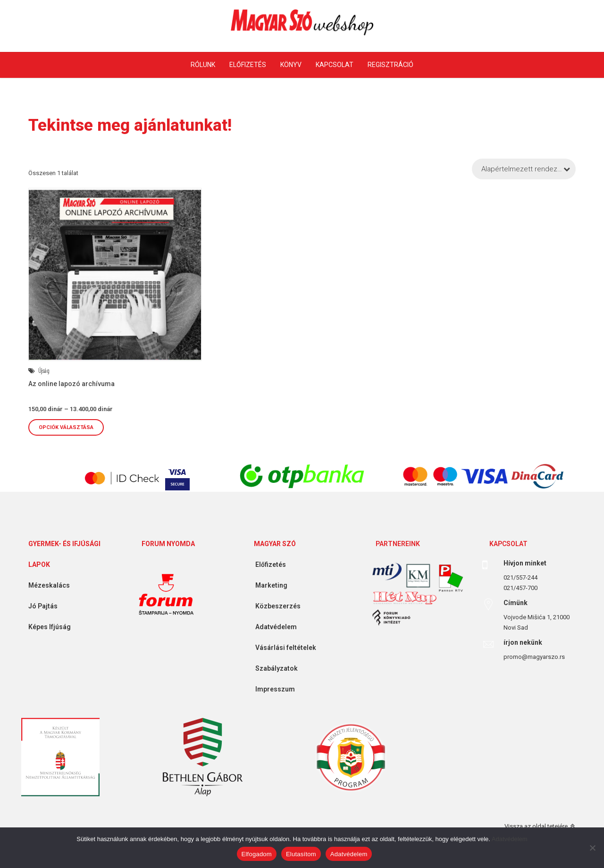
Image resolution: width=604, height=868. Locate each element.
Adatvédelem (273, 627)
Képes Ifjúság (46, 627)
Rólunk (203, 65)
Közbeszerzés (274, 606)
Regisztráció (390, 65)
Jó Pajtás (39, 606)
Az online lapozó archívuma (71, 384)
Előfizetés (248, 65)
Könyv (291, 65)
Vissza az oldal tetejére (536, 826)
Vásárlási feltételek (282, 648)
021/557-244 (520, 577)
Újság (44, 371)
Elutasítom (301, 854)
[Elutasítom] (592, 848)
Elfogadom (257, 854)
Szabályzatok (273, 668)
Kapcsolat (335, 65)
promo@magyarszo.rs (534, 657)
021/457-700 (520, 588)
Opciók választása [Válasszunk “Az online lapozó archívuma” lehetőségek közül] (66, 427)
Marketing (268, 585)
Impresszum (272, 689)
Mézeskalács (46, 585)
